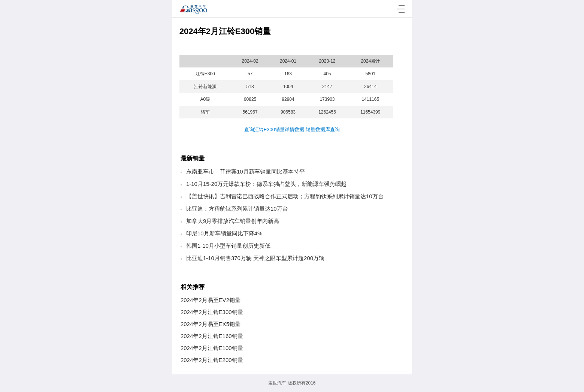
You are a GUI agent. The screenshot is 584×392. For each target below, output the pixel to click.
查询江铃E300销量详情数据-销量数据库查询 (292, 129)
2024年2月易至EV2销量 (211, 300)
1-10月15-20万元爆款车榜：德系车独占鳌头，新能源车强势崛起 (266, 184)
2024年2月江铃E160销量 (212, 336)
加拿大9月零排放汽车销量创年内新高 (233, 221)
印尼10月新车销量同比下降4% (224, 233)
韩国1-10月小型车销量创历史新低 (228, 246)
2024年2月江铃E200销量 (212, 360)
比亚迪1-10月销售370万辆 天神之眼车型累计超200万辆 (255, 258)
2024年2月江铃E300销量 (212, 312)
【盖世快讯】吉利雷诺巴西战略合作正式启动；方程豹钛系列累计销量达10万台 (285, 196)
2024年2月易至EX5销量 (211, 324)
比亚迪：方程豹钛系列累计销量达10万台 (237, 209)
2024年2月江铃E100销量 (212, 348)
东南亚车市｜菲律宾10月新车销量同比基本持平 (246, 171)
